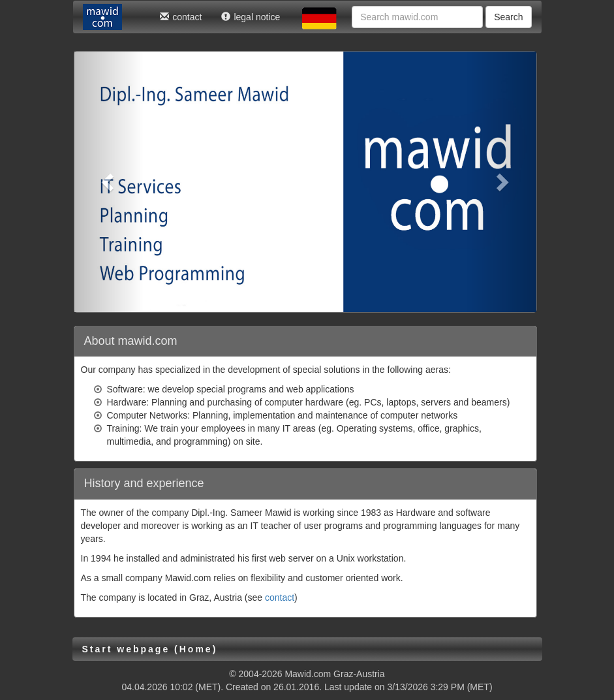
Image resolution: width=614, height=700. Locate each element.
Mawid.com (308, 674)
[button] (109, 182)
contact (181, 17)
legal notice (251, 17)
